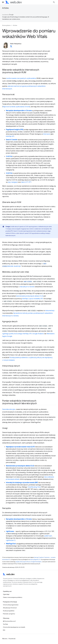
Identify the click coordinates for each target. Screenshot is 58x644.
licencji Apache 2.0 (35, 560)
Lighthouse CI (11, 540)
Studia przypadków (9, 611)
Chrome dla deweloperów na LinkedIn (14, 627)
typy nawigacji (13, 182)
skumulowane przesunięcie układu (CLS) (30, 296)
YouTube (5, 624)
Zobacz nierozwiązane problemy (13, 597)
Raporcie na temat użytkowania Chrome (16, 107)
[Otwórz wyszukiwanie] (54, 2)
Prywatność (12, 639)
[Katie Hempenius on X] (11, 47)
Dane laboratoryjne (9, 409)
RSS (4, 630)
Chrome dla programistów (11, 605)
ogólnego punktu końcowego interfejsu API (17, 334)
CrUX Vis (9, 156)
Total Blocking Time (34, 487)
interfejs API (10, 136)
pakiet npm (48, 536)
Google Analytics (38, 334)
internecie (46, 134)
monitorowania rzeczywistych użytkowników (21, 78)
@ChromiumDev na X (9, 621)
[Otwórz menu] (3, 2)
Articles (5, 8)
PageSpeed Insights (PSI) (15, 130)
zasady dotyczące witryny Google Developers (29, 562)
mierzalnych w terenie (27, 287)
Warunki (5, 639)
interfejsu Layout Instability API (32, 299)
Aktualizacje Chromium (10, 608)
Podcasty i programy (9, 614)
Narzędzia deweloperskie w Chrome (19, 111)
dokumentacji (50, 311)
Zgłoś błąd (6, 594)
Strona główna (6, 25)
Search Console (12, 140)
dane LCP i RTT (26, 182)
